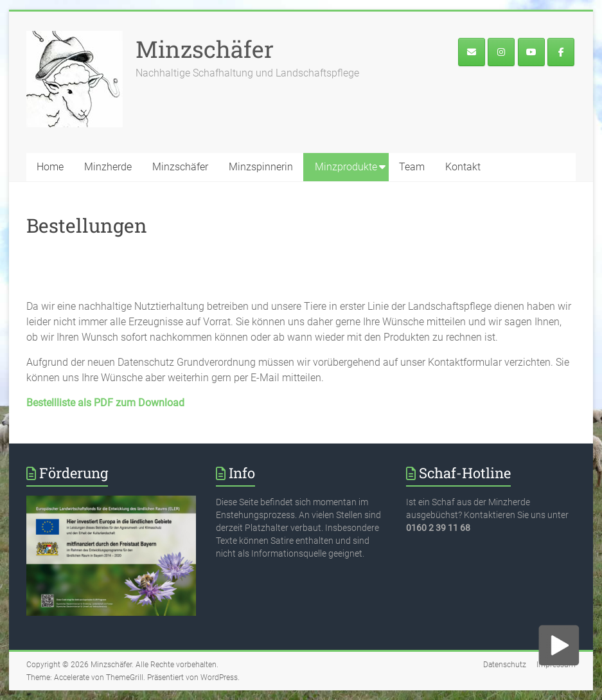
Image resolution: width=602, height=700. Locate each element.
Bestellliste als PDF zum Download (105, 403)
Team (412, 167)
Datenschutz (505, 665)
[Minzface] (561, 52)
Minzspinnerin (261, 167)
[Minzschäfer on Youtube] (531, 52)
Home (50, 167)
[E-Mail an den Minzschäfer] (472, 52)
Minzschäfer (205, 49)
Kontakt (463, 167)
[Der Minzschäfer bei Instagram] (501, 52)
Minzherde (108, 167)
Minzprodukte (346, 167)
